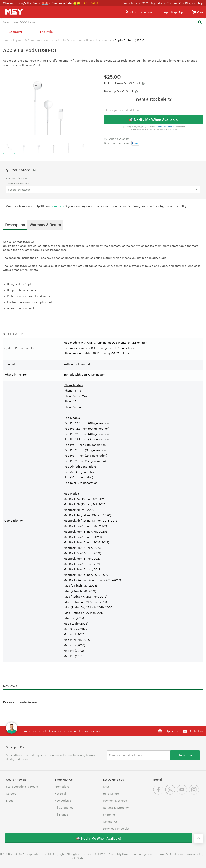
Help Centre (111, 793)
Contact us (196, 731)
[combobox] (103, 22)
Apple (50, 40)
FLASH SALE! (89, 3)
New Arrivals (63, 800)
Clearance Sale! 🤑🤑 (66, 3)
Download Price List (116, 829)
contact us (58, 206)
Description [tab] (15, 225)
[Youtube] (183, 793)
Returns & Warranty (116, 808)
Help (200, 3)
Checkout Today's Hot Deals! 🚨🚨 (26, 3)
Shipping (109, 815)
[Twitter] (171, 793)
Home (6, 40)
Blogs (189, 3)
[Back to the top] (199, 838)
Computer (15, 32)
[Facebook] (159, 793)
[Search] (200, 23)
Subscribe (185, 755)
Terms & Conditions (164, 127)
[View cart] (194, 12)
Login (166, 12)
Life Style (46, 32)
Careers (11, 793)
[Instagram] (194, 793)
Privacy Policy (195, 854)
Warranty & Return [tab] (45, 225)
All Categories (64, 808)
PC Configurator (152, 3)
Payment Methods (115, 800)
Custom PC (174, 3)
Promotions (130, 3)
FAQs (106, 786)
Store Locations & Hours (22, 786)
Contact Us (110, 822)
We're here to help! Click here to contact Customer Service (62, 731)
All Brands (61, 815)
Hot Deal (60, 793)
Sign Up (177, 12)
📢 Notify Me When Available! (154, 120)
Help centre (171, 731)
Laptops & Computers (28, 40)
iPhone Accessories (99, 40)
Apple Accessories (70, 40)
